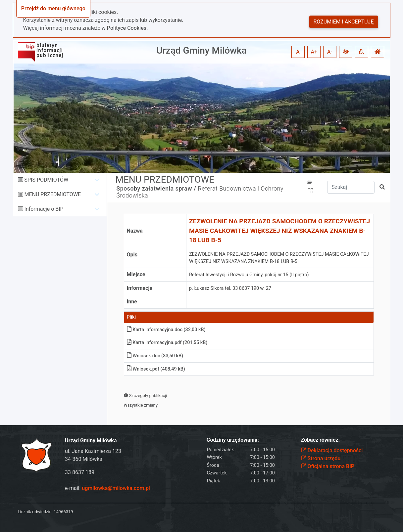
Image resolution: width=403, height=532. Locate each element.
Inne (132, 302)
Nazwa (135, 231)
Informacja (140, 288)
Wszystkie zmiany (141, 405)
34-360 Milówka (84, 459)
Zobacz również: (321, 440)
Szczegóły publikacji (146, 396)
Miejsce (136, 274)
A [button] (298, 52)
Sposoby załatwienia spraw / (156, 189)
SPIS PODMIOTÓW (46, 180)
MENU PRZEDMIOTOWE (52, 194)
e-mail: (107, 488)
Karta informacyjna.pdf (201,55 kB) (167, 343)
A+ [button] (314, 52)
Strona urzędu (321, 458)
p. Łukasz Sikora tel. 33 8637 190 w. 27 (230, 288)
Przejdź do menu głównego (53, 8)
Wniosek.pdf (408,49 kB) (156, 369)
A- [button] (330, 52)
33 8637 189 (80, 472)
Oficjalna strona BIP (328, 466)
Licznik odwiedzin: (35, 512)
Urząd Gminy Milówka (201, 50)
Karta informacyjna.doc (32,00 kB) (166, 330)
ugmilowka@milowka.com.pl (116, 488)
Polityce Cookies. (127, 28)
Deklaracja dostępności (332, 450)
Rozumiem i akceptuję (344, 22)
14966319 (63, 512)
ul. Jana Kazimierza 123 (93, 451)
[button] (346, 52)
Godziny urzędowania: (233, 440)
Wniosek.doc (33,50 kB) (155, 356)
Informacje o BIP (44, 209)
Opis (132, 255)
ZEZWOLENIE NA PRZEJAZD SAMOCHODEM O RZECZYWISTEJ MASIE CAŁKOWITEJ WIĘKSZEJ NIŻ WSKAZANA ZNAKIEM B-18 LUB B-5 (279, 231)
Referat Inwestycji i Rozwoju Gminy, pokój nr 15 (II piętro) (249, 275)
